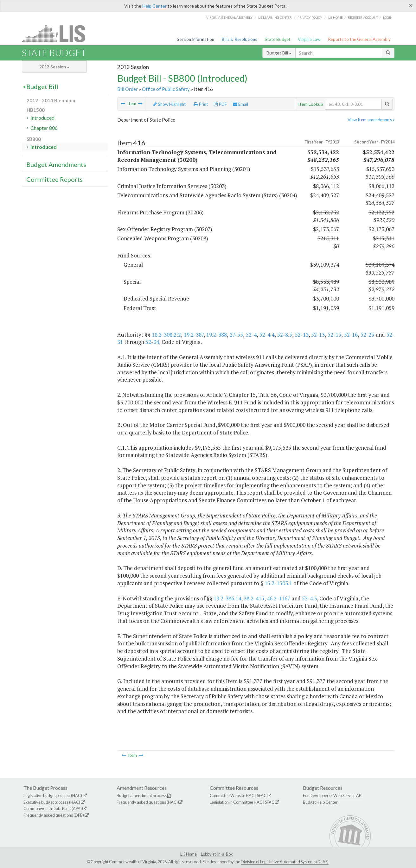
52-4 (251, 335)
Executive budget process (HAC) (52, 802)
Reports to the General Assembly (359, 39)
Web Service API (348, 795)
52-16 (351, 335)
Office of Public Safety (166, 89)
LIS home (336, 17)
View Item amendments (371, 120)
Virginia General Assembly (229, 17)
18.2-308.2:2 (166, 335)
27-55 (236, 335)
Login (388, 17)
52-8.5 (285, 335)
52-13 (318, 335)
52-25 (367, 335)
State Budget (278, 39)
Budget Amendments (56, 164)
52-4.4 (267, 335)
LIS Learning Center (275, 17)
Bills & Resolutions (239, 39)
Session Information (195, 39)
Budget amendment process (142, 795)
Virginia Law (309, 39)
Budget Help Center (320, 802)
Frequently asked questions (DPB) (54, 815)
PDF (220, 104)
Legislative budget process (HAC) (53, 795)
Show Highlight (170, 104)
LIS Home (189, 854)
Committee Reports (54, 179)
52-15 (334, 335)
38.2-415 (254, 598)
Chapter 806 (44, 128)
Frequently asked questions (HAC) (147, 802)
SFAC (262, 795)
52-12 (302, 335)
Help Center (154, 6)
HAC (250, 795)
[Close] (411, 5)
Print (201, 104)
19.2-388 (217, 335)
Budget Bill (279, 53)
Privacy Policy (310, 17)
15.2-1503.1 (278, 583)
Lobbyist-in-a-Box (217, 854)
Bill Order (128, 89)
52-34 (152, 342)
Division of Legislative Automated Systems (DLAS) (285, 862)
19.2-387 (194, 335)
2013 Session (54, 67)
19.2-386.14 (227, 598)
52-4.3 (309, 598)
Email (240, 104)
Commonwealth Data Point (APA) (53, 808)
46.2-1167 (278, 598)
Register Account (363, 17)
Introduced (42, 118)
